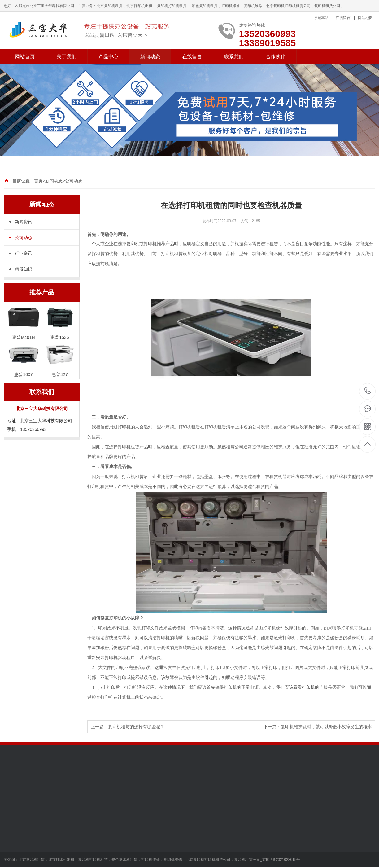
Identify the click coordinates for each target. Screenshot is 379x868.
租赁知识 (24, 269)
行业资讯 (24, 253)
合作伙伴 (276, 57)
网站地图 (365, 18)
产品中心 (108, 57)
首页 (38, 181)
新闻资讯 (24, 222)
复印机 (133, 244)
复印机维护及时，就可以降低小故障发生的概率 (326, 727)
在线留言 (343, 18)
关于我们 (67, 57)
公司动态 (74, 181)
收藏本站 (321, 18)
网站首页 (25, 57)
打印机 (308, 687)
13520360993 (368, 391)
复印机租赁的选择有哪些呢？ (136, 727)
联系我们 (234, 57)
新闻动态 (150, 57)
